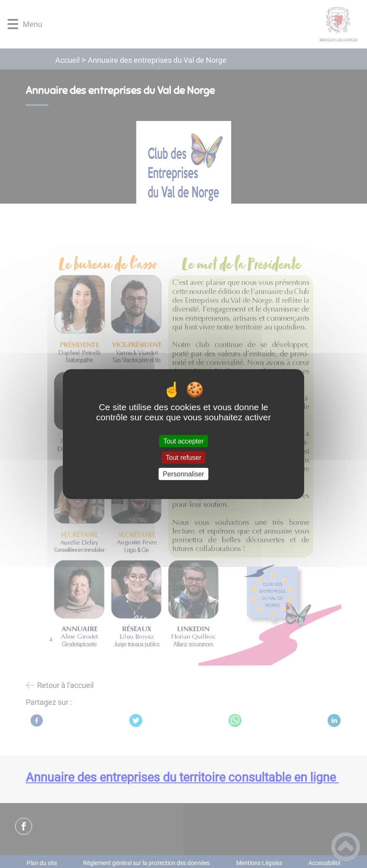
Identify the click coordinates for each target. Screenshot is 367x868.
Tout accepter (183, 441)
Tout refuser (183, 457)
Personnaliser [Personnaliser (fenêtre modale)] (183, 474)
